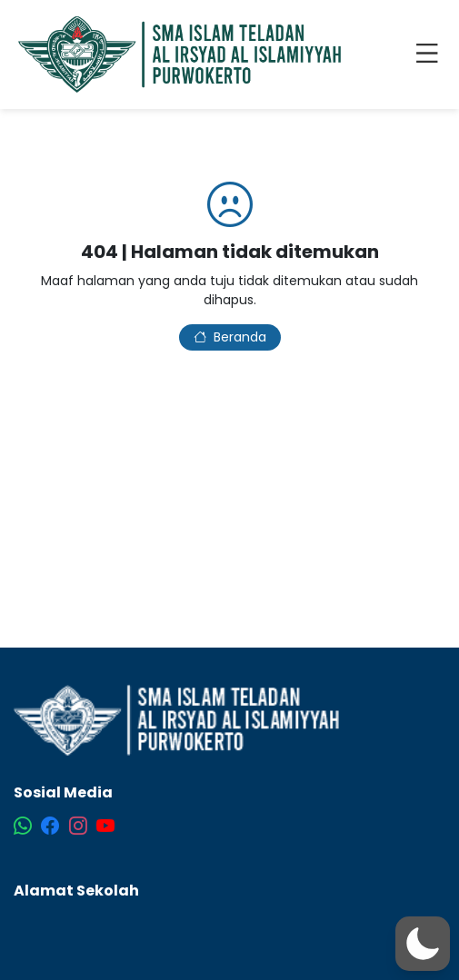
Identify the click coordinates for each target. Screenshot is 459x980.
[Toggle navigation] (431, 54)
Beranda (230, 337)
